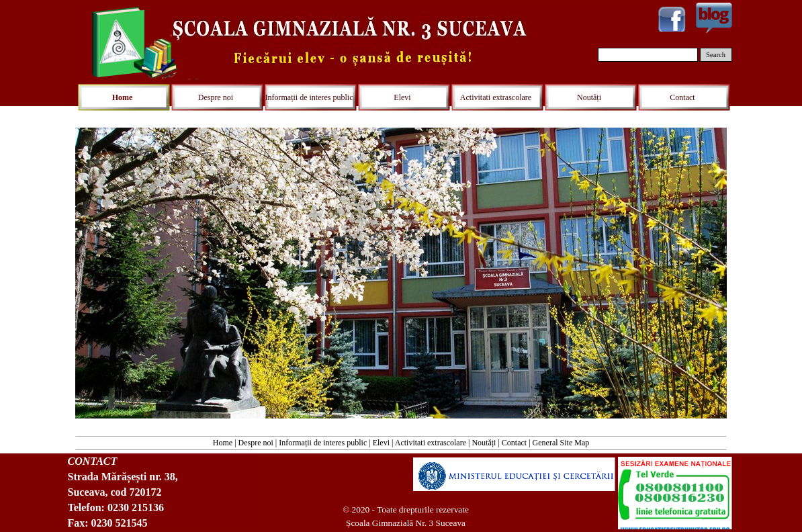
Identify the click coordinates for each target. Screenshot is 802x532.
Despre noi (256, 443)
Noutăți (484, 443)
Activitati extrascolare (431, 443)
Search (716, 55)
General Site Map (561, 443)
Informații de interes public (323, 443)
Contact (514, 443)
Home (223, 443)
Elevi (381, 443)
